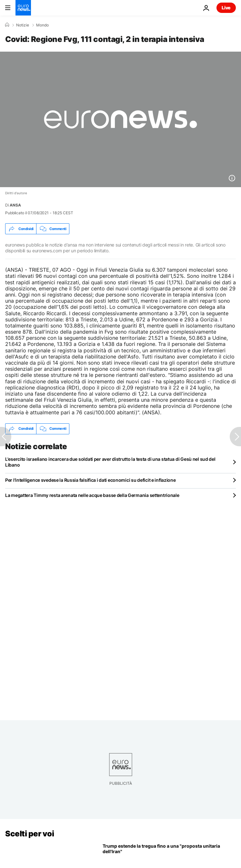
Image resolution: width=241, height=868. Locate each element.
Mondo (42, 25)
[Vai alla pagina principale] (23, 8)
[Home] (7, 25)
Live (226, 8)
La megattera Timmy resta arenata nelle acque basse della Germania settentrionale (92, 495)
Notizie (23, 25)
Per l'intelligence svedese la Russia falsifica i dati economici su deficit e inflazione (90, 480)
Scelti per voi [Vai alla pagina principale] (30, 834)
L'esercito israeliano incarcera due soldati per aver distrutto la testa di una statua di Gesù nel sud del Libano (110, 462)
